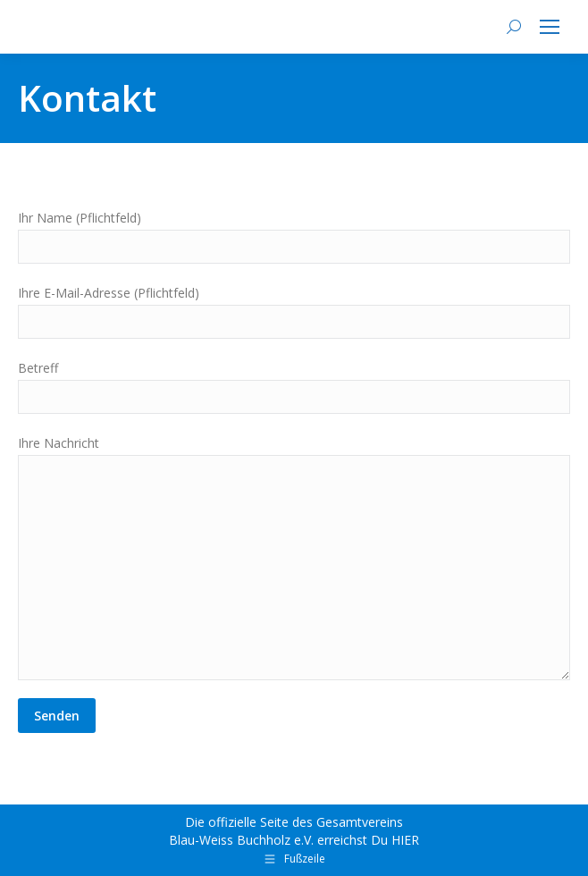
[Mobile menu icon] (550, 27)
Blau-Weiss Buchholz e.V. (241, 840)
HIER (405, 840)
